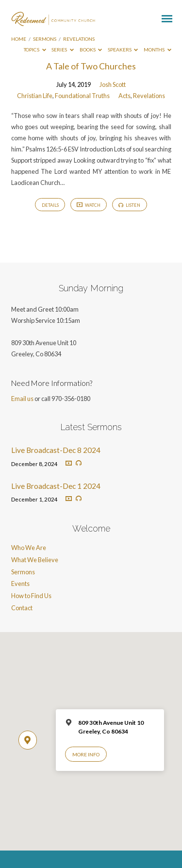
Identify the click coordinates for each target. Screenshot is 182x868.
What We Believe (35, 560)
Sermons (45, 39)
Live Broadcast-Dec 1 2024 (56, 486)
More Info (86, 754)
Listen (129, 205)
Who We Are (29, 548)
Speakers (123, 50)
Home (19, 39)
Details (50, 205)
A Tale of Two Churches (91, 66)
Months (157, 50)
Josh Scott (113, 84)
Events (20, 584)
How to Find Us (31, 596)
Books (91, 50)
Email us (22, 399)
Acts (124, 96)
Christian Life (35, 96)
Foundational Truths (82, 96)
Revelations (79, 39)
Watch (89, 205)
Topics (35, 50)
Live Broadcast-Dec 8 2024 (56, 450)
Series (63, 50)
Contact (22, 608)
